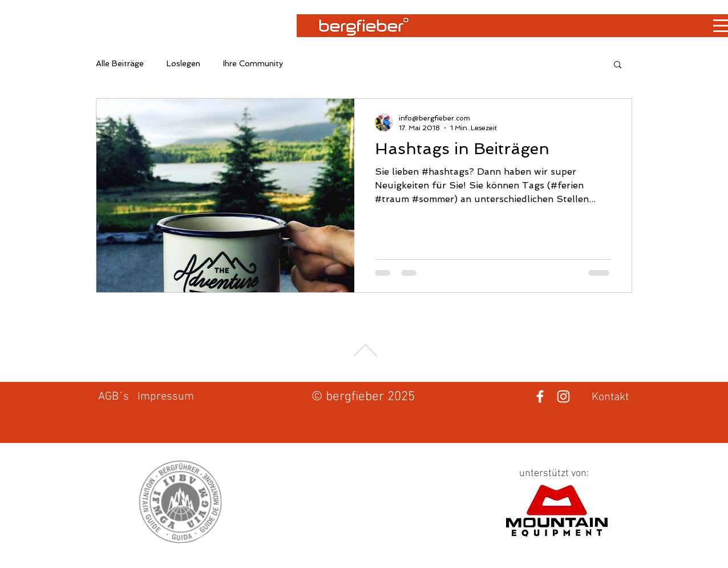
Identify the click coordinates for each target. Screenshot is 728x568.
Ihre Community (253, 63)
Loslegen (183, 63)
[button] (618, 65)
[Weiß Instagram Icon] (563, 396)
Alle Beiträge (120, 63)
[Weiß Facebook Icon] (540, 396)
